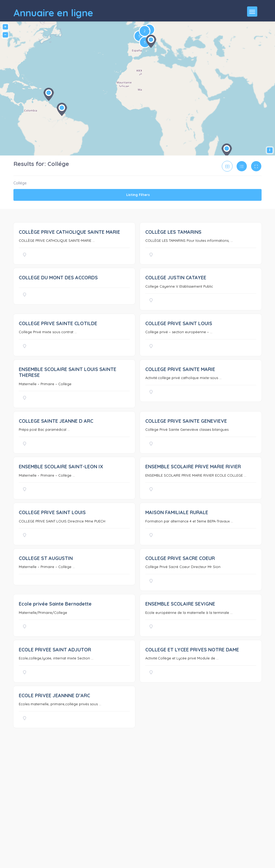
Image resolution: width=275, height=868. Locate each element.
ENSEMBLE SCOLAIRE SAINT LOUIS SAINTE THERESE (68, 372)
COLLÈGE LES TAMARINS (173, 232)
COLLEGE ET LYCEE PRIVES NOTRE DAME (192, 650)
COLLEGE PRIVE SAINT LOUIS (179, 323)
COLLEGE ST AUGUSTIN (46, 558)
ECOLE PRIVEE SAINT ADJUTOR (55, 650)
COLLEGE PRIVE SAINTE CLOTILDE (58, 323)
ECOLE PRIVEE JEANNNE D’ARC (54, 695)
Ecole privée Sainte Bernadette (55, 604)
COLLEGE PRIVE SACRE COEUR (180, 558)
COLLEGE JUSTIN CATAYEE (176, 278)
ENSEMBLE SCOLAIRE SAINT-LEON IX (61, 467)
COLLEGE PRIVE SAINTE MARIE (180, 369)
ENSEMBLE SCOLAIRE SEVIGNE (180, 604)
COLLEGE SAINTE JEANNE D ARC (56, 421)
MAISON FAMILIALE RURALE (177, 512)
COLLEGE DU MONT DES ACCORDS (58, 278)
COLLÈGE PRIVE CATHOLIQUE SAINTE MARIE (69, 232)
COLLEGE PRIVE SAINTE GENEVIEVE (186, 421)
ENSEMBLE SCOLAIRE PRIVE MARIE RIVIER (193, 467)
